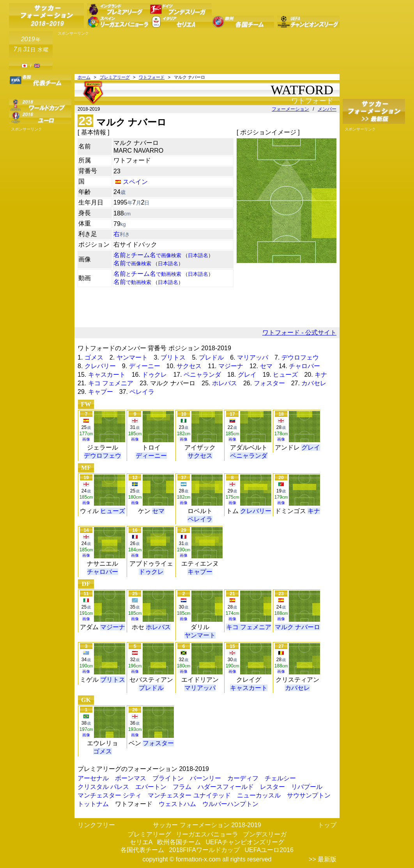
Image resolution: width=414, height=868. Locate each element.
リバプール (307, 787)
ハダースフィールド (226, 787)
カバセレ (314, 383)
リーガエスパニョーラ (207, 834)
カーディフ (243, 778)
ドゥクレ (154, 375)
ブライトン (168, 778)
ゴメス (94, 357)
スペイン (135, 182)
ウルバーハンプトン (230, 804)
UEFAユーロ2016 (269, 850)
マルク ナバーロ (297, 627)
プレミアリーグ (115, 77)
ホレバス (225, 383)
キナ (321, 375)
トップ (327, 825)
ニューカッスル (259, 795)
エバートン (151, 787)
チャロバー (304, 366)
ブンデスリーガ (265, 834)
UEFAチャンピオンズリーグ (245, 842)
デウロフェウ (300, 357)
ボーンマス (131, 778)
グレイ (247, 375)
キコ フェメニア (111, 383)
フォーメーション (290, 109)
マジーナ (231, 366)
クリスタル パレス (103, 787)
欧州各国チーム (179, 842)
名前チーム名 (147, 255)
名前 (132, 263)
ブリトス (173, 357)
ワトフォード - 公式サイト (299, 333)
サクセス (189, 366)
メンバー (327, 109)
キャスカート (107, 375)
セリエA (141, 842)
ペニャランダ (202, 375)
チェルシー (280, 778)
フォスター (269, 383)
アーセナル (93, 778)
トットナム (93, 804)
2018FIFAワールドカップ (204, 850)
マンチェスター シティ (110, 795)
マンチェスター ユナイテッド (189, 795)
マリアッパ (253, 357)
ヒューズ (285, 375)
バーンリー (205, 778)
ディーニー (145, 366)
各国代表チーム (142, 850)
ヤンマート (132, 357)
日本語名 (198, 255)
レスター (272, 787)
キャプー (101, 392)
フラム (182, 787)
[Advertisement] (198, 53)
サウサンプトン (309, 795)
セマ (266, 366)
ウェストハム (177, 804)
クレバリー (100, 366)
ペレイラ (142, 392)
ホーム (84, 77)
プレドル (211, 357)
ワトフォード (152, 77)
